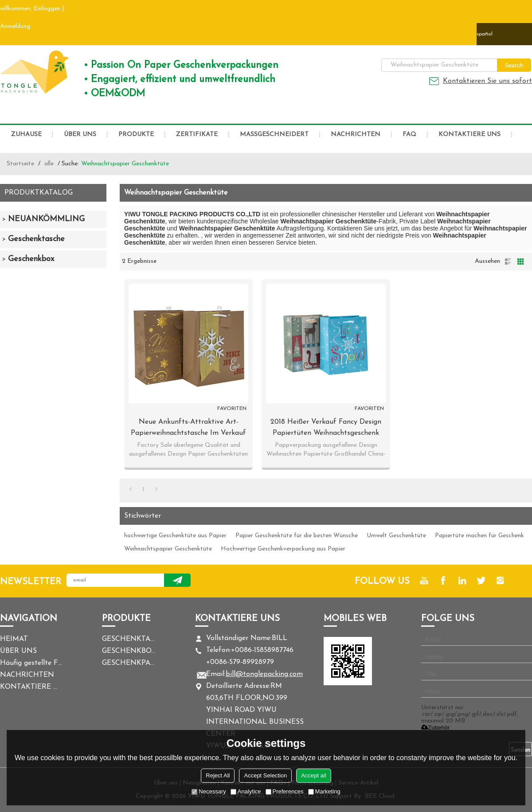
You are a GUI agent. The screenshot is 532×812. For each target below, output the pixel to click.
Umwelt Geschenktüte (396, 536)
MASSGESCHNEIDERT (274, 135)
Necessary (209, 791)
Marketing (324, 791)
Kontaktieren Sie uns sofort (487, 81)
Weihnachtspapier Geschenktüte (168, 549)
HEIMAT (14, 639)
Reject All (218, 775)
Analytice (246, 791)
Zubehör (436, 728)
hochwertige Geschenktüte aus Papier (175, 536)
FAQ (409, 135)
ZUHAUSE (26, 135)
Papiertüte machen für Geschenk (479, 536)
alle (49, 164)
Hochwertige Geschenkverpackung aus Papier (283, 549)
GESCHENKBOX (129, 651)
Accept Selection (265, 775)
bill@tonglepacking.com (264, 674)
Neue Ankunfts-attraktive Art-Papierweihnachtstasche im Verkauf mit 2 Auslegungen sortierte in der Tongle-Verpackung (188, 429)
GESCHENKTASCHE (129, 639)
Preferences (285, 791)
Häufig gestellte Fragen (31, 663)
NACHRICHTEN (356, 135)
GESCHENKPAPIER (129, 663)
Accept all (313, 775)
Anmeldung (15, 26)
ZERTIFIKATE (197, 135)
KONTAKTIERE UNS (469, 135)
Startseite (20, 164)
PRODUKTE (136, 135)
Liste (508, 262)
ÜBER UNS (80, 135)
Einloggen (47, 9)
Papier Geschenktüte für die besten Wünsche (297, 536)
